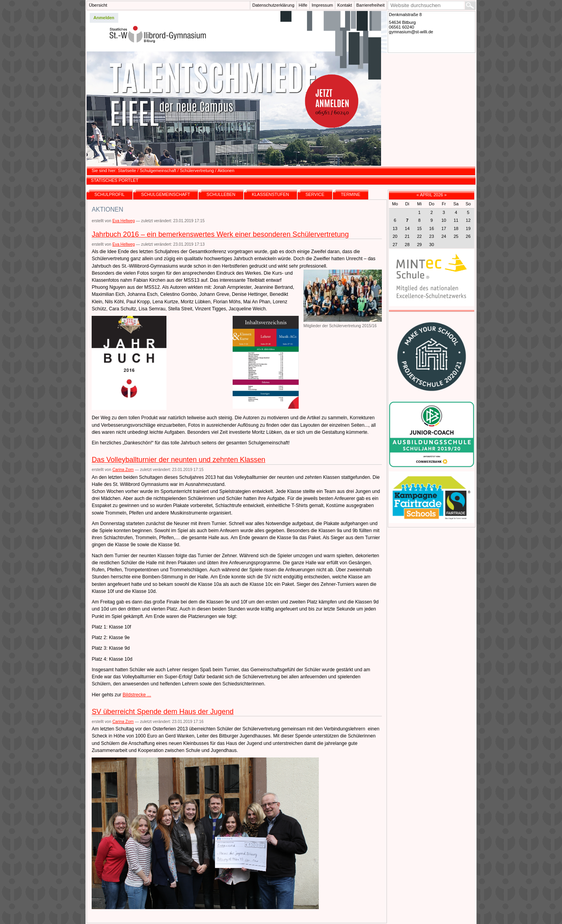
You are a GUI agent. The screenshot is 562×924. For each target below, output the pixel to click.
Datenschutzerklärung (273, 5)
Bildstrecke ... (137, 695)
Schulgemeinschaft (158, 170)
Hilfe (303, 5)
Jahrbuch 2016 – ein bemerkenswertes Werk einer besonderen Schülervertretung (220, 234)
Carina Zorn (123, 470)
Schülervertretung (197, 170)
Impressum (323, 5)
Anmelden (104, 18)
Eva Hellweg (124, 221)
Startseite (127, 170)
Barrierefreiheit (370, 5)
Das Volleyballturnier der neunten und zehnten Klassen (178, 460)
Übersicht (98, 5)
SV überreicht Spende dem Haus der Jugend (163, 712)
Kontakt (344, 5)
